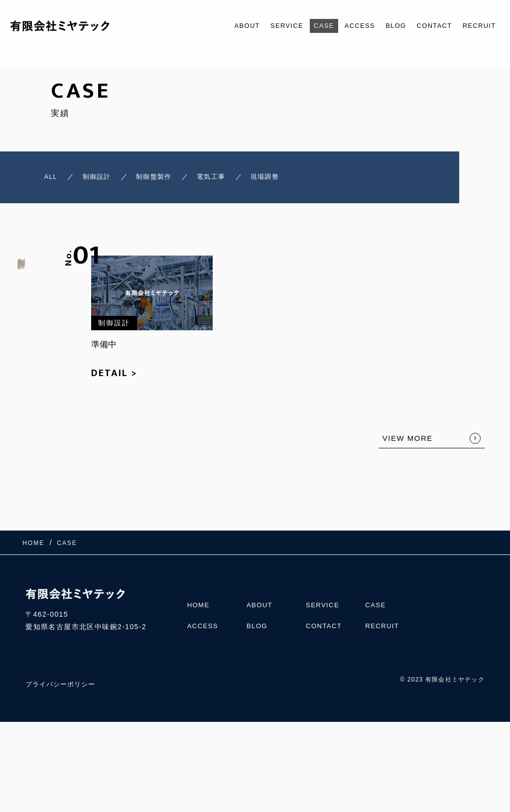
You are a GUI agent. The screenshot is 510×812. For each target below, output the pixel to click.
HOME (199, 603)
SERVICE (263, 26)
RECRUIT (476, 26)
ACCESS (344, 26)
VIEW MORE (408, 443)
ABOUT (218, 26)
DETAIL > (114, 378)
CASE (304, 26)
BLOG (384, 26)
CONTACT (426, 26)
